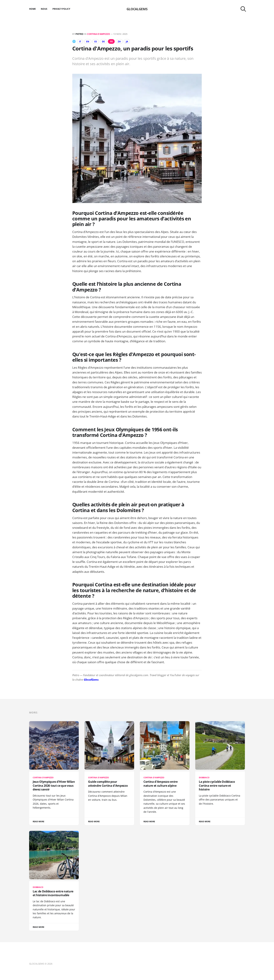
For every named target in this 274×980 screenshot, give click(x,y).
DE (103, 42)
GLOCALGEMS (137, 9)
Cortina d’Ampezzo (99, 34)
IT (80, 42)
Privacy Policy (61, 9)
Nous (44, 9)
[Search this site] (243, 9)
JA (127, 42)
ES (96, 42)
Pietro (79, 34)
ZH (119, 42)
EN (88, 42)
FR (111, 42)
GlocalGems (91, 680)
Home (32, 9)
